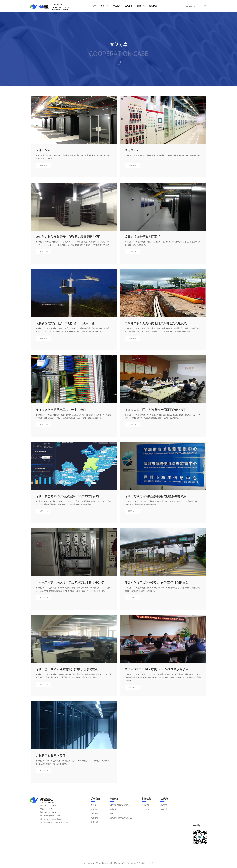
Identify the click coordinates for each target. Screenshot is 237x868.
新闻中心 (141, 6)
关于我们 (105, 6)
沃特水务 (113, 809)
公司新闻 (145, 805)
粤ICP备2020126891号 (131, 863)
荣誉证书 (94, 818)
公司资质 (94, 822)
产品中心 (117, 6)
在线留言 (164, 809)
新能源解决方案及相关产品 (120, 805)
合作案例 (129, 6)
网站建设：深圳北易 (146, 863)
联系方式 (164, 805)
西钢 (111, 814)
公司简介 (94, 805)
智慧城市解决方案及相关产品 (121, 818)
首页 (94, 6)
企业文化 (94, 814)
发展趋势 (94, 809)
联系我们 (153, 6)
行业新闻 (145, 809)
